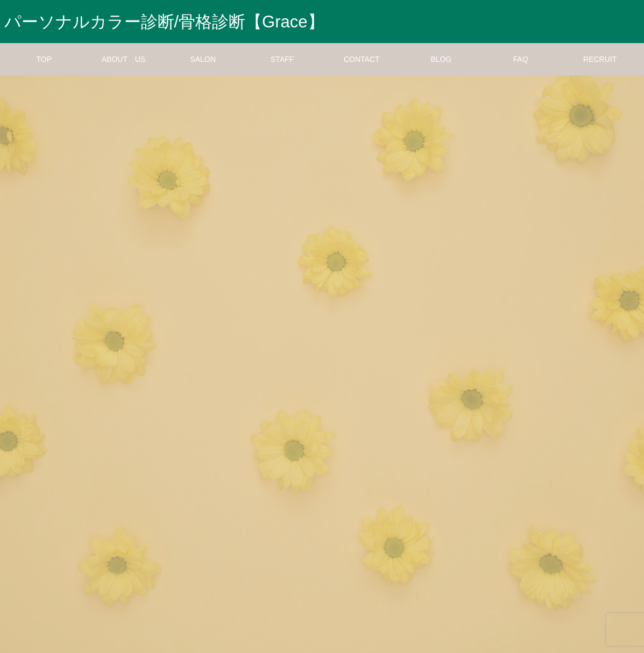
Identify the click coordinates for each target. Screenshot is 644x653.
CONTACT (362, 59)
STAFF (282, 59)
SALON (203, 59)
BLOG (441, 59)
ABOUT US (123, 59)
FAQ (521, 59)
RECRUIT (600, 59)
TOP (44, 59)
